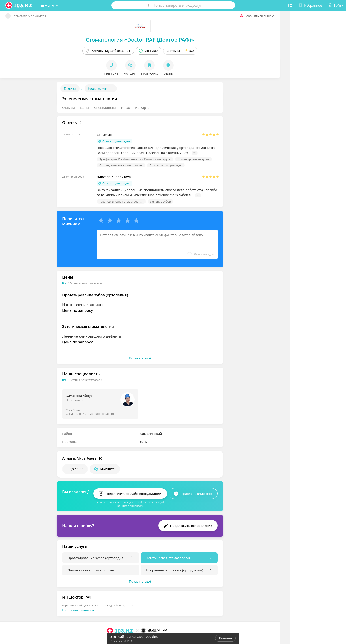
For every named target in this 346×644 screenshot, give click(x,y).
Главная (70, 88)
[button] (52, 5)
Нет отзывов (74, 400)
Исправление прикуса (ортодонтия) (175, 568)
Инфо (126, 107)
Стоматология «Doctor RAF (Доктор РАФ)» (140, 40)
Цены (85, 107)
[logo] (19, 5)
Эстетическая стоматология (168, 556)
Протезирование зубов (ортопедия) (96, 556)
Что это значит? (121, 640)
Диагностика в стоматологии (91, 568)
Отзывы (69, 107)
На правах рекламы (78, 608)
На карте (142, 107)
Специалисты (105, 107)
